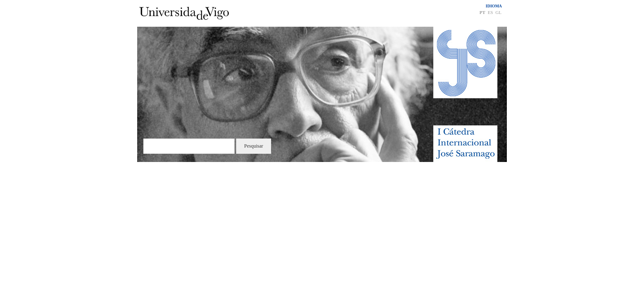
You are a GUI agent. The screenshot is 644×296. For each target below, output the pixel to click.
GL (498, 12)
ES (490, 12)
